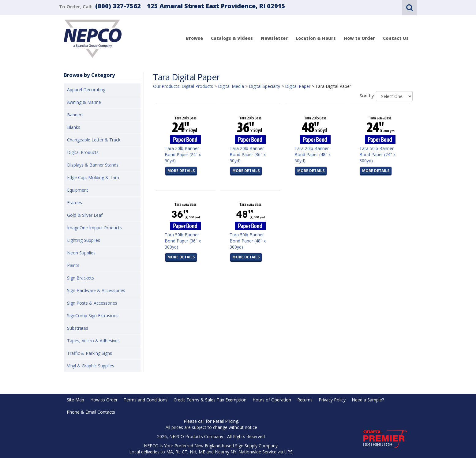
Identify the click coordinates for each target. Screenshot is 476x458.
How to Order (359, 38)
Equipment (78, 190)
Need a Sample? (368, 400)
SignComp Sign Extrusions (93, 315)
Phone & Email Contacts (91, 412)
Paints (73, 265)
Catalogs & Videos (232, 38)
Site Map (75, 400)
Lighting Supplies (84, 240)
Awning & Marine (84, 102)
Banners (75, 115)
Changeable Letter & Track (94, 140)
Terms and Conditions (146, 400)
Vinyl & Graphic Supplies (91, 366)
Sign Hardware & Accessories (96, 290)
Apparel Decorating (86, 90)
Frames (75, 203)
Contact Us (396, 38)
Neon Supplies (81, 253)
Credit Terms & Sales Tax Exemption (210, 400)
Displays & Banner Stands (93, 165)
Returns (305, 400)
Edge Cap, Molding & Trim (93, 177)
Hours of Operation (272, 400)
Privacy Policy (332, 400)
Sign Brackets (81, 278)
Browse (194, 38)
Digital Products (83, 152)
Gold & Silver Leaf (85, 215)
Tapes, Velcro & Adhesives (93, 341)
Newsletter (274, 38)
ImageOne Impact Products (94, 228)
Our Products (166, 86)
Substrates (78, 328)
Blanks (74, 127)
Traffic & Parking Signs (90, 353)
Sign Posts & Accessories (92, 303)
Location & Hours (316, 38)
